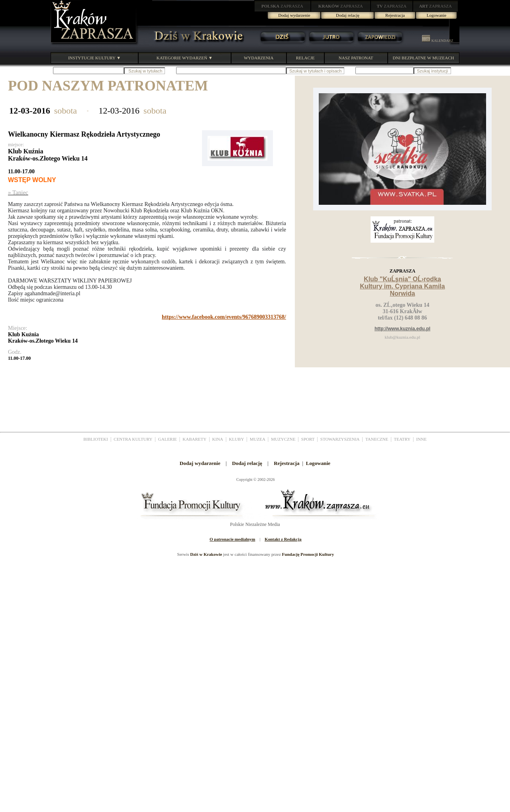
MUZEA (258, 439)
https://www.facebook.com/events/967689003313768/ (224, 317)
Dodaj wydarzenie (294, 15)
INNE (422, 439)
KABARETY (194, 439)
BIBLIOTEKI (96, 439)
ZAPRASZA (282, 6)
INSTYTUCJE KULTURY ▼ (94, 58)
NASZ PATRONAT (356, 58)
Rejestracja (395, 15)
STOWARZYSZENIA (340, 439)
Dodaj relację (348, 15)
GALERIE (168, 439)
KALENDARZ (437, 41)
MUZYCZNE (283, 439)
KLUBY (236, 439)
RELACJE (305, 58)
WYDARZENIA (259, 58)
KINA (218, 439)
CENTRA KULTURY (133, 439)
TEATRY (402, 439)
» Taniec (18, 192)
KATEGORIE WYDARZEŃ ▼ (185, 58)
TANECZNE (377, 439)
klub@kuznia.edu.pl (403, 337)
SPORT (308, 439)
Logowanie (436, 15)
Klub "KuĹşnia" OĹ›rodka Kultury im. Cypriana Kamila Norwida (402, 286)
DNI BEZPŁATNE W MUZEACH (424, 58)
